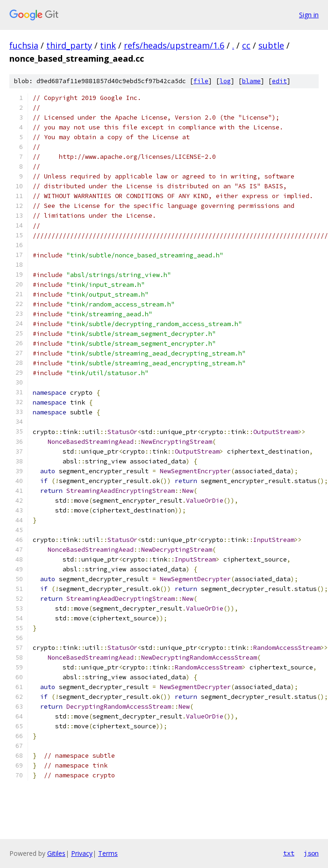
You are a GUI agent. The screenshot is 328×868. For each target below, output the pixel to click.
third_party (69, 45)
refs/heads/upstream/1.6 (174, 45)
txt (289, 853)
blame (251, 81)
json (311, 853)
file (201, 81)
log (225, 81)
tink (108, 45)
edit (279, 81)
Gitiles (56, 853)
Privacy (82, 853)
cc (246, 45)
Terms (108, 853)
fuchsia (24, 45)
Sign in (309, 15)
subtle (271, 45)
